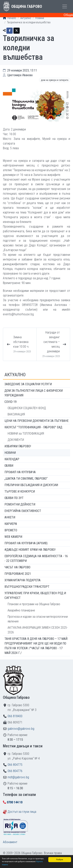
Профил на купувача (20, 472)
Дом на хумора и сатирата (55, 80)
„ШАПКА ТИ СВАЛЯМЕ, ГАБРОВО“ (26, 479)
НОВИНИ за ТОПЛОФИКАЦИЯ (26, 434)
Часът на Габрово (17, 567)
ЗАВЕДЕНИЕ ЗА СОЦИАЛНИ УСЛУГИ (28, 384)
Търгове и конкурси (20, 491)
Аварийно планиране (21, 610)
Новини (40, 18)
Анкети (10, 517)
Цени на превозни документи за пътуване (36, 421)
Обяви (9, 466)
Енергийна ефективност (23, 511)
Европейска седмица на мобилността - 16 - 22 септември (36, 558)
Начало (10, 18)
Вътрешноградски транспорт (27, 587)
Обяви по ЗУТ (14, 498)
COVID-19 (11, 402)
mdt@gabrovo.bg (18, 777)
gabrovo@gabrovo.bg (21, 729)
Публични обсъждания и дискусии (31, 485)
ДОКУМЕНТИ (16, 440)
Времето (11, 530)
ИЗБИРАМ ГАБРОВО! (18, 446)
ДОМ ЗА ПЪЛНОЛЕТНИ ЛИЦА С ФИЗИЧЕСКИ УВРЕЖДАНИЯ (34, 393)
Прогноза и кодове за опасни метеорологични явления (38, 619)
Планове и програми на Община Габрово (34, 604)
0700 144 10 (15, 802)
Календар (12, 459)
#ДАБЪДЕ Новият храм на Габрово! (30, 550)
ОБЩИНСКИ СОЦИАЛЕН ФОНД (27, 408)
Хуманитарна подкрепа (22, 580)
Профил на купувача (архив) (26, 543)
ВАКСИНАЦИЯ (16, 414)
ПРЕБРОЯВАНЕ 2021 (18, 574)
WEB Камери (13, 537)
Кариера (11, 524)
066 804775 (15, 765)
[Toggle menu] (65, 6)
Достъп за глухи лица (22, 812)
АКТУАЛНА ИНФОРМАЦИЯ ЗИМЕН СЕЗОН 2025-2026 (38, 630)
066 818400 (15, 716)
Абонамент (10, 842)
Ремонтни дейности (20, 504)
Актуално (26, 18)
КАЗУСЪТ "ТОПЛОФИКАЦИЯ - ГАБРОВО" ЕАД (33, 427)
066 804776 (15, 771)
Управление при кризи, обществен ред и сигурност (35, 595)
